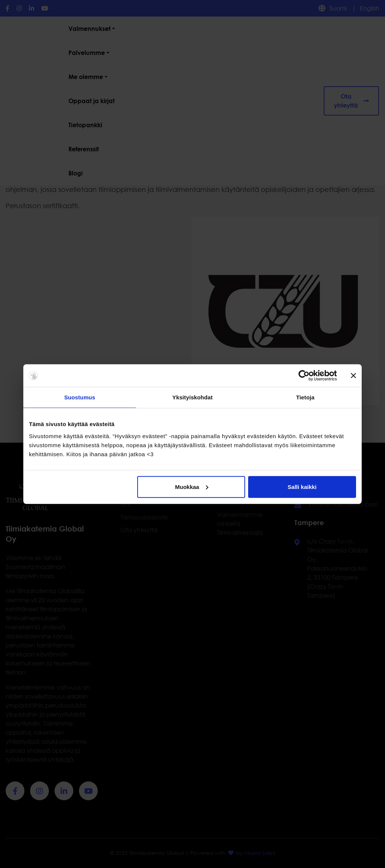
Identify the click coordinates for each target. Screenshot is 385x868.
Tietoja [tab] (305, 397)
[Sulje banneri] (353, 376)
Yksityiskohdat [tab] (192, 397)
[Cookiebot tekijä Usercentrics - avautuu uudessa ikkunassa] (304, 376)
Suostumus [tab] (80, 397)
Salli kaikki (302, 487)
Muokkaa (192, 487)
